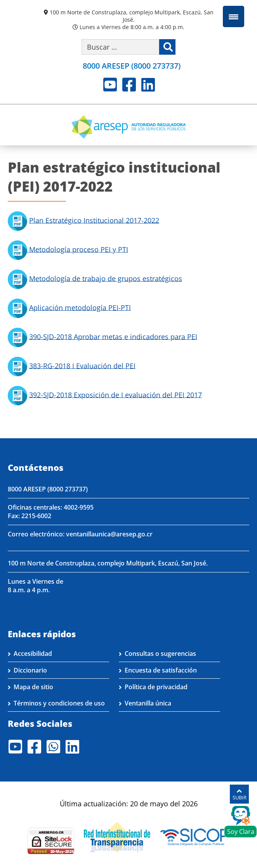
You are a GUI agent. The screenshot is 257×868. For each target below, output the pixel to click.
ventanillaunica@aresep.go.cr (109, 534)
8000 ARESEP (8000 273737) (48, 489)
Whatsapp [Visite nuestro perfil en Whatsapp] (53, 747)
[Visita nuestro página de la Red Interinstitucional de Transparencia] (117, 836)
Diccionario (30, 670)
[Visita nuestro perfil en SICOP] (195, 836)
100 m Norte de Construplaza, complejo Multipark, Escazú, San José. (132, 16)
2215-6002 (36, 516)
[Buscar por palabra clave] (120, 47)
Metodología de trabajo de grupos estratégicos (106, 278)
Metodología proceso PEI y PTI (78, 249)
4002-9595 (79, 507)
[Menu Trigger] (234, 16)
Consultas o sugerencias (160, 654)
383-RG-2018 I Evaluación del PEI (82, 365)
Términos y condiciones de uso (59, 703)
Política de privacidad (156, 687)
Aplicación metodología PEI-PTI (80, 307)
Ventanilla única (148, 703)
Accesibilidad (33, 654)
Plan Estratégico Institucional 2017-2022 (94, 220)
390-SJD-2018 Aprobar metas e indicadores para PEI (113, 336)
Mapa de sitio (33, 687)
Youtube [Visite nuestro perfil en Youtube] (110, 85)
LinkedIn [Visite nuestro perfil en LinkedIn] (148, 85)
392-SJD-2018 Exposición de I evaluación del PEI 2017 (115, 394)
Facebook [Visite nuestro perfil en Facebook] (129, 85)
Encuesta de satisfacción (161, 670)
